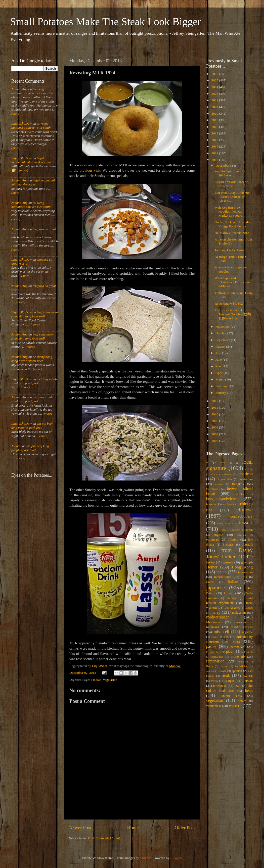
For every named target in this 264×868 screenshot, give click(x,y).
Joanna (16, 446)
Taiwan (248, 681)
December (223, 165)
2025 (215, 80)
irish (244, 577)
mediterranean (218, 617)
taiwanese (220, 686)
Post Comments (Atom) (104, 838)
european (212, 539)
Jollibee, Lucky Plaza (229, 250)
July (219, 353)
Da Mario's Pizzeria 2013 (232, 233)
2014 (215, 153)
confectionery (241, 516)
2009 (215, 421)
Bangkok (238, 484)
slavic (223, 671)
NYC (226, 637)
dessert (245, 522)
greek (245, 562)
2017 (215, 133)
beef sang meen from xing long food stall (35, 314)
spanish (237, 671)
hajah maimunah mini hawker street (31, 160)
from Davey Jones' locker (229, 553)
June (219, 359)
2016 (215, 140)
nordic (214, 637)
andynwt (146, 858)
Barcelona (212, 489)
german (228, 562)
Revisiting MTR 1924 (230, 303)
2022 (215, 100)
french (248, 544)
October (221, 333)
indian (97, 680)
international (223, 577)
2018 (215, 127)
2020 (215, 113)
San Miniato (241, 666)
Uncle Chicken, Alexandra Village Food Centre (233, 224)
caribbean (229, 504)
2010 (215, 414)
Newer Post (80, 828)
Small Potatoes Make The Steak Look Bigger (106, 22)
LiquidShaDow (21, 124)
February (222, 386)
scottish (210, 671)
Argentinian (225, 479)
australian (246, 479)
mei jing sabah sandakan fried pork (34, 381)
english (218, 535)
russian (224, 666)
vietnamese (214, 706)
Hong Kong (242, 567)
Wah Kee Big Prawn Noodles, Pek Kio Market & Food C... (230, 211)
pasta (236, 642)
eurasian (241, 535)
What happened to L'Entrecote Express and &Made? (233, 282)
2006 (215, 441)
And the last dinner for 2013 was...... (230, 173)
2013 (215, 160)
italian (233, 582)
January (221, 393)
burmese (211, 504)
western (235, 706)
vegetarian (110, 680)
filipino (233, 539)
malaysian (239, 613)
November (223, 327)
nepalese (247, 632)
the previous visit (87, 170)
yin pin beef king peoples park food (32, 426)
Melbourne (214, 622)
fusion (210, 562)
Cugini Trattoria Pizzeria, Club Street (232, 184)
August (221, 346)
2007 (215, 434)
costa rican (224, 523)
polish (249, 652)
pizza (230, 652)
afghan (249, 469)
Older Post (185, 828)
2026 (215, 74)
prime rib (238, 657)
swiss (214, 681)
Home (133, 828)
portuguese (217, 657)
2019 (215, 120)
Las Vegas (232, 598)
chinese (245, 510)
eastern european (242, 530)
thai (237, 686)
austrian (219, 484)
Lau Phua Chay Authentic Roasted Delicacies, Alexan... (232, 197)
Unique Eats (231, 696)
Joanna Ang (19, 89)
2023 (215, 94)
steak (226, 676)
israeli (210, 582)
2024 (215, 87)
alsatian (228, 474)
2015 (215, 146)
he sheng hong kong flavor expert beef (32, 359)
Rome (210, 666)
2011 (215, 407)
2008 (215, 427)
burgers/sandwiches (222, 499)
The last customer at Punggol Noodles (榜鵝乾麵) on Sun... (233, 314)
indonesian (246, 572)
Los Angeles (232, 608)
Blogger (176, 858)
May (219, 366)
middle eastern (242, 627)
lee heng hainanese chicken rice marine (32, 91)
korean (229, 593)
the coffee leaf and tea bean (229, 688)
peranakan (237, 647)
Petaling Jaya (213, 652)
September (223, 340)
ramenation (215, 661)
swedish (248, 676)
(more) (16, 113)
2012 (215, 401)
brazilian (240, 494)
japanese (215, 588)
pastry (211, 647)
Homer (212, 567)
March (220, 379)
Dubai (223, 530)
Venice (242, 701)
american (245, 474)
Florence (228, 545)
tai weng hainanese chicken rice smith (31, 126)
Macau (249, 608)
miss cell (221, 632)
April (219, 373)
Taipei (230, 681)
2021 (215, 107)
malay (215, 612)
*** (223, 463)
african (214, 474)
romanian (243, 661)
